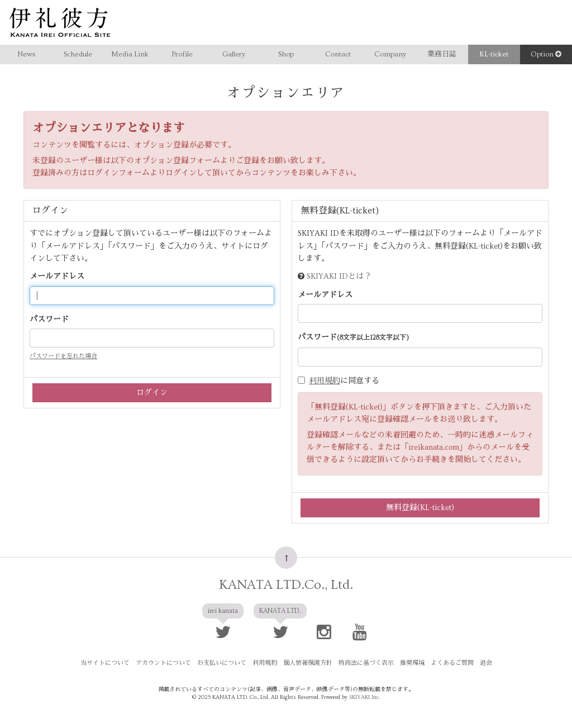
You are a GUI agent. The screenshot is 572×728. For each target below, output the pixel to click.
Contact (338, 54)
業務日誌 (442, 54)
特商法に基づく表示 (366, 663)
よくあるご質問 (452, 663)
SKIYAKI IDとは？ (339, 277)
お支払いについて (222, 663)
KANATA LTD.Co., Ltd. (286, 585)
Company (390, 54)
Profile (182, 54)
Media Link (130, 54)
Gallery (234, 54)
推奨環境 (412, 663)
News (26, 54)
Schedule (78, 54)
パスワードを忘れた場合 (63, 356)
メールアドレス (57, 277)
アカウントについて (163, 663)
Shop (286, 54)
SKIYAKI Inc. (364, 697)
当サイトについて (105, 663)
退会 (486, 663)
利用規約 (325, 381)
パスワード (49, 320)
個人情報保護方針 (308, 663)
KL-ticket (494, 54)
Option (546, 54)
